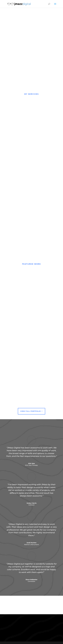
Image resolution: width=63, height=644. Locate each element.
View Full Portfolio (31, 411)
